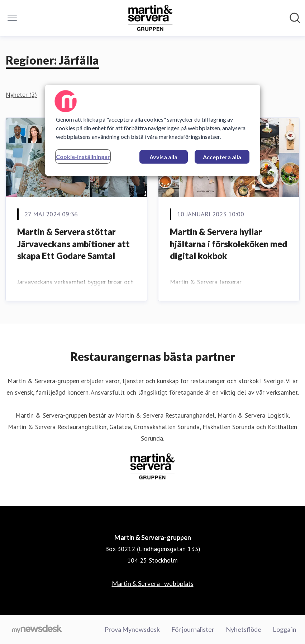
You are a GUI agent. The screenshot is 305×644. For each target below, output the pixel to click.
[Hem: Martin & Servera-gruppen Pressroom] (151, 18)
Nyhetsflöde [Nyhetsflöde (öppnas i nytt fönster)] (244, 629)
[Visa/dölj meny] (12, 18)
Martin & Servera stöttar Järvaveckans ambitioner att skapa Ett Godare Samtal (73, 244)
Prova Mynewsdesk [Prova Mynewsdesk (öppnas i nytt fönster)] (132, 629)
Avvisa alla (163, 157)
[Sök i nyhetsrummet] (295, 18)
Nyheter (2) (21, 95)
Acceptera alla (222, 157)
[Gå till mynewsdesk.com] (37, 630)
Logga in (285, 629)
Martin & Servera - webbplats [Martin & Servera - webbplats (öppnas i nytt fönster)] (153, 583)
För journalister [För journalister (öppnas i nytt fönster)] (193, 629)
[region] (153, 130)
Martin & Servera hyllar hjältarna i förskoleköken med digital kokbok (228, 244)
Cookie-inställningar (83, 157)
